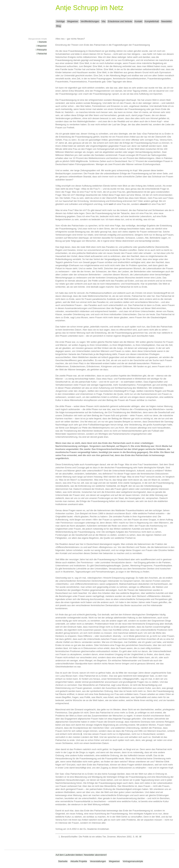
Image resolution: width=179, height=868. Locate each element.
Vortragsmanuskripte (133, 861)
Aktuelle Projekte (79, 861)
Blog (58, 26)
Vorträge (60, 21)
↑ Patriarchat (41, 54)
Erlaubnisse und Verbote (120, 21)
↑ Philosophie (41, 50)
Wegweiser (73, 21)
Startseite (63, 861)
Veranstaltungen (98, 861)
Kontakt (138, 21)
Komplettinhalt (152, 21)
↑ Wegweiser (41, 46)
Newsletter (166, 21)
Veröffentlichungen (90, 21)
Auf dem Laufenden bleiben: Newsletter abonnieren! (81, 855)
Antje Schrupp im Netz (89, 8)
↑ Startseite (42, 42)
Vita (103, 21)
